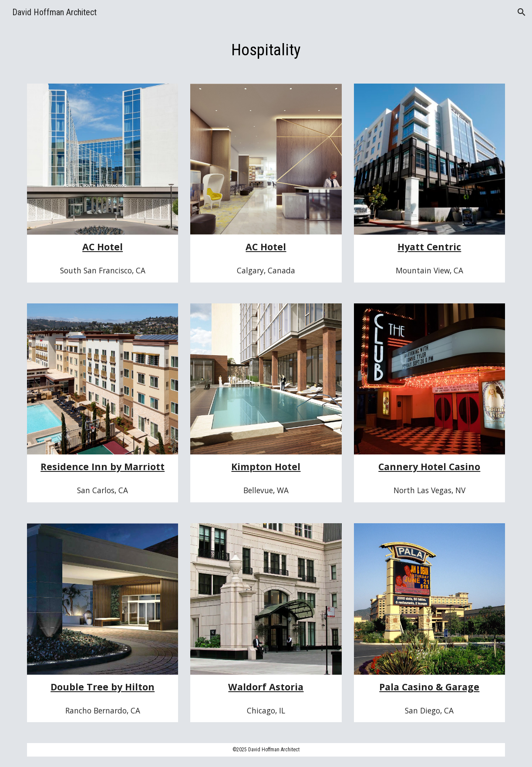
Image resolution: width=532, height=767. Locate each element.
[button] (522, 12)
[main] (266, 50)
